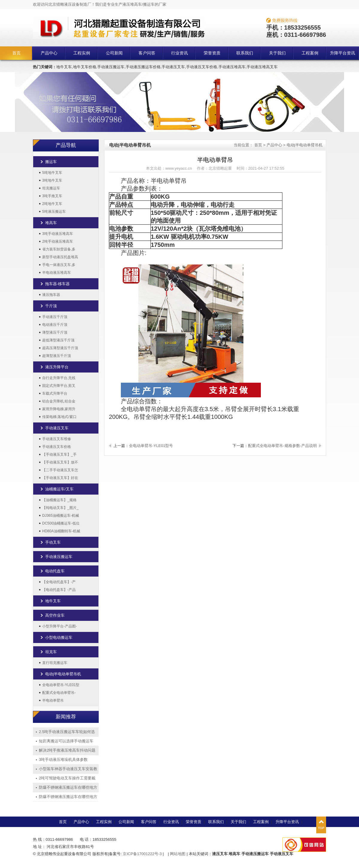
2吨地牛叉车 (52, 204)
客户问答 (147, 53)
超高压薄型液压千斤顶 (60, 348)
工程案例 (310, 53)
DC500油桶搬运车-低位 (61, 523)
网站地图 (178, 854)
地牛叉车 (53, 601)
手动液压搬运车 (59, 557)
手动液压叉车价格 (57, 447)
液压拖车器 (51, 295)
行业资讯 (180, 53)
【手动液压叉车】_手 (59, 454)
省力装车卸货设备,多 (59, 249)
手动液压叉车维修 (57, 439)
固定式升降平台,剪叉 (59, 386)
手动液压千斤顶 (55, 317)
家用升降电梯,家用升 (59, 409)
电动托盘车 (55, 571)
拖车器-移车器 (57, 284)
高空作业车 (55, 615)
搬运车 (51, 162)
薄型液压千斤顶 (55, 332)
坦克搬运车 (51, 188)
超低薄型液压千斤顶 (58, 340)
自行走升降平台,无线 (59, 378)
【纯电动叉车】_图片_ (60, 508)
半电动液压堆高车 (57, 273)
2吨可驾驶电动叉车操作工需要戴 (67, 778)
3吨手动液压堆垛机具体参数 (63, 760)
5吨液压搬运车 (54, 212)
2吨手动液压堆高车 (58, 241)
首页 (16, 53)
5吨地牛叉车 (52, 173)
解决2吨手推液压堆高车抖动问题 (67, 750)
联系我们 (245, 53)
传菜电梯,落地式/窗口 (59, 417)
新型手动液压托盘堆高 (60, 257)
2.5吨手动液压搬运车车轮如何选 (67, 732)
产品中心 (49, 53)
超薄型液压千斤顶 (57, 356)
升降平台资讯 (343, 53)
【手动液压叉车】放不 (60, 462)
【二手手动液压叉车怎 (60, 470)
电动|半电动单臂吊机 (63, 674)
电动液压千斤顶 (55, 325)
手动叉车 (53, 542)
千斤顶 (51, 306)
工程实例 (82, 53)
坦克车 (51, 652)
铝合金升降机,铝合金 (59, 401)
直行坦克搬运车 (55, 663)
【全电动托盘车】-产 (59, 582)
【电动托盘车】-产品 (59, 590)
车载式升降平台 (55, 393)
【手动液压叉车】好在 (60, 478)
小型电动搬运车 (59, 637)
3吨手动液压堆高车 (58, 234)
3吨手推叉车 (52, 196)
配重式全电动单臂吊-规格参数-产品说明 (282, 446)
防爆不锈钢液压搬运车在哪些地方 (68, 787)
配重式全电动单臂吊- (59, 693)
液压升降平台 (57, 367)
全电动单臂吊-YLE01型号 (151, 446)
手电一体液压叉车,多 (59, 265)
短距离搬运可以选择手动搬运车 (66, 741)
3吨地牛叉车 (52, 180)
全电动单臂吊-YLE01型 (61, 685)
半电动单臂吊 (53, 700)
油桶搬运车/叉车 (59, 489)
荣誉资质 (212, 53)
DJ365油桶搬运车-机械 (61, 516)
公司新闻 (114, 53)
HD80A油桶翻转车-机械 (61, 531)
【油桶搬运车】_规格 (59, 500)
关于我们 (277, 53)
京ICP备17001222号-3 (142, 854)
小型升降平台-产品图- (60, 626)
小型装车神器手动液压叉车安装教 (68, 769)
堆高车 (51, 223)
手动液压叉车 (57, 428)
